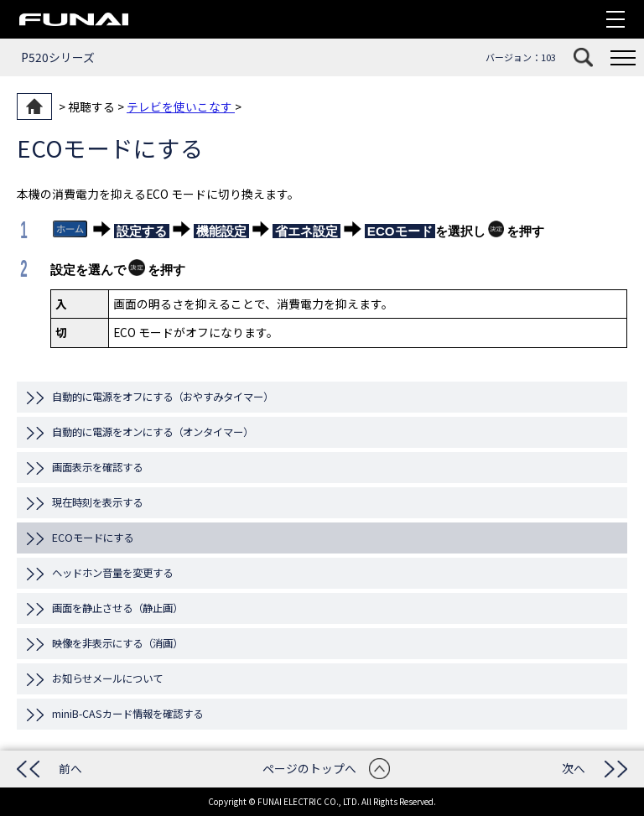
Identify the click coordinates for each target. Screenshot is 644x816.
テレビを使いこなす (181, 107)
